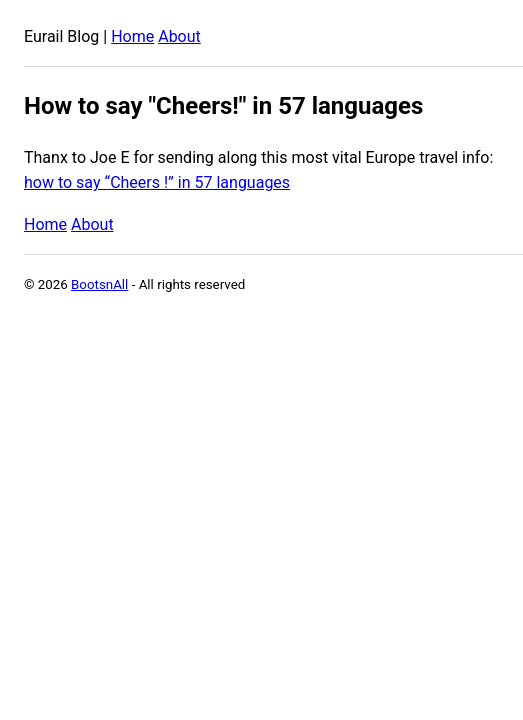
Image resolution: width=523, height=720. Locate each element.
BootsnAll (99, 284)
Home (132, 36)
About (179, 36)
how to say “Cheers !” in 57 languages (157, 182)
